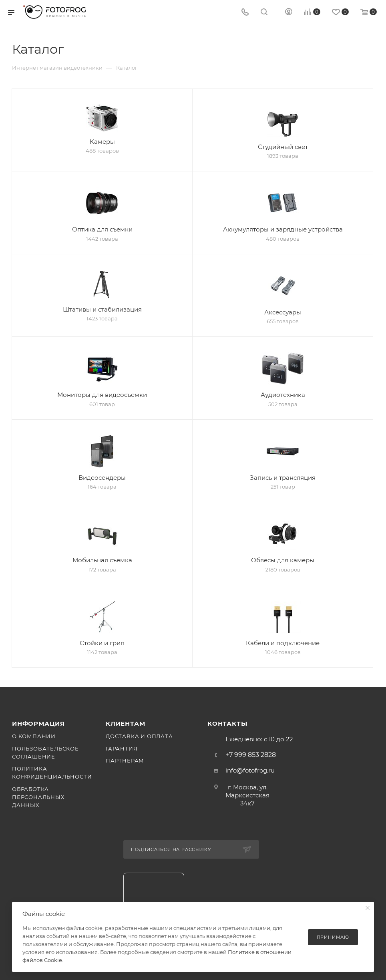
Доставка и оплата (139, 736)
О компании (34, 736)
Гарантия (122, 749)
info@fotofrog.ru (250, 770)
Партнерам (125, 761)
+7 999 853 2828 (251, 755)
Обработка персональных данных (38, 797)
